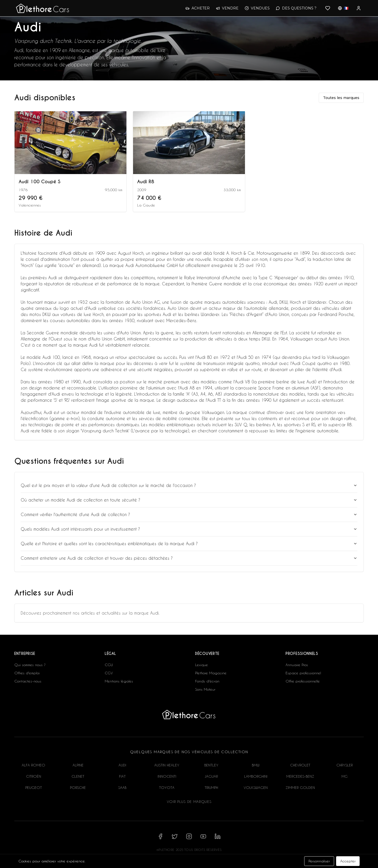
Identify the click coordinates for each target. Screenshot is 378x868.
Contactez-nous (28, 681)
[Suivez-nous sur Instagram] (189, 836)
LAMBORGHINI (256, 776)
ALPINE (78, 765)
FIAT (122, 776)
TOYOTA (167, 787)
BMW (256, 765)
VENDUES (257, 8)
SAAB (122, 787)
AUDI (122, 765)
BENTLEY (211, 765)
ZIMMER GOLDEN (300, 787)
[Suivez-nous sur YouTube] (203, 836)
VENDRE (227, 8)
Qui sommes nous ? (30, 665)
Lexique (202, 665)
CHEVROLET (300, 765)
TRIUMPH (211, 787)
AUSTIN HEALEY (167, 765)
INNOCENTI (167, 776)
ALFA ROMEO (33, 765)
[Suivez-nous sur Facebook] (160, 836)
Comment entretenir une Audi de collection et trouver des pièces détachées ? (189, 558)
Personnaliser (319, 861)
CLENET (78, 776)
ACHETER (198, 8)
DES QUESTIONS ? (296, 8)
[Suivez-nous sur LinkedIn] (218, 836)
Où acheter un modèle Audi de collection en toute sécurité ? (189, 500)
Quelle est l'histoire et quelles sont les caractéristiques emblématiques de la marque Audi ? (189, 543)
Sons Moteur (205, 689)
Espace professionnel (303, 673)
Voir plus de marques (189, 802)
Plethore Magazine (211, 673)
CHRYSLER (345, 765)
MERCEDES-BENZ (300, 776)
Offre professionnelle (303, 681)
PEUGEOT (34, 787)
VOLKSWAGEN (256, 787)
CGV (109, 673)
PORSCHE (78, 787)
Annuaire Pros (297, 665)
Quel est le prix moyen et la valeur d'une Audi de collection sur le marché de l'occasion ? (189, 485)
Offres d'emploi (27, 673)
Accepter (348, 861)
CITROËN (34, 776)
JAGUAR (211, 776)
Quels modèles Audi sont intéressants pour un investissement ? (189, 529)
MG (345, 776)
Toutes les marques (341, 98)
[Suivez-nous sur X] (175, 836)
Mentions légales (119, 681)
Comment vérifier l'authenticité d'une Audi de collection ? (189, 514)
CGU (109, 665)
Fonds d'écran (207, 681)
